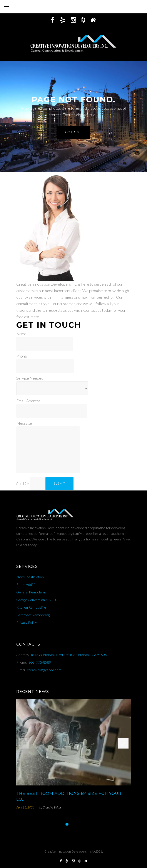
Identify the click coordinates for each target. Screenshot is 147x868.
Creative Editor (52, 807)
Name (21, 334)
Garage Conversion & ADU (36, 600)
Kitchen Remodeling (31, 607)
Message (24, 423)
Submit (60, 483)
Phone (22, 356)
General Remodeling (31, 592)
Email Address (28, 401)
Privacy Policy (27, 622)
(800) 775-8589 (39, 662)
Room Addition (27, 584)
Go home (73, 132)
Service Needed (30, 378)
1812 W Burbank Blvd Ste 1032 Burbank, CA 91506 (68, 655)
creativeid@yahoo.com (44, 670)
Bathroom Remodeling (33, 615)
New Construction (30, 577)
